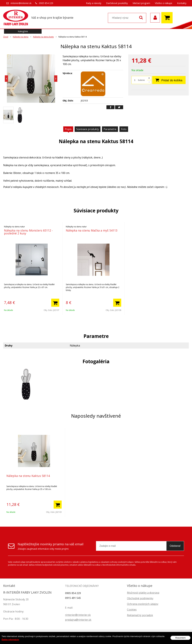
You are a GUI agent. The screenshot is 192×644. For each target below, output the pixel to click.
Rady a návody (94, 3)
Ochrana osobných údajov (143, 604)
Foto (124, 129)
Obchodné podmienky (140, 598)
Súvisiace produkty (88, 129)
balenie (141, 80)
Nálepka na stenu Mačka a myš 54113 (92, 230)
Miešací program (141, 3)
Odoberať (175, 546)
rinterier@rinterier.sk (21, 3)
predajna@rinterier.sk (78, 620)
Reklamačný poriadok (140, 615)
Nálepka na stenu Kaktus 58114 (28, 476)
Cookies (132, 610)
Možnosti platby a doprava (143, 593)
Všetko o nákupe (164, 3)
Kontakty (182, 3)
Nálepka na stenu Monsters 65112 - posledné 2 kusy (28, 232)
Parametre (110, 129)
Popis (68, 129)
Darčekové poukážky (117, 3)
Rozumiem (180, 639)
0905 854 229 (46, 3)
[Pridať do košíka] (55, 303)
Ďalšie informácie (10, 641)
